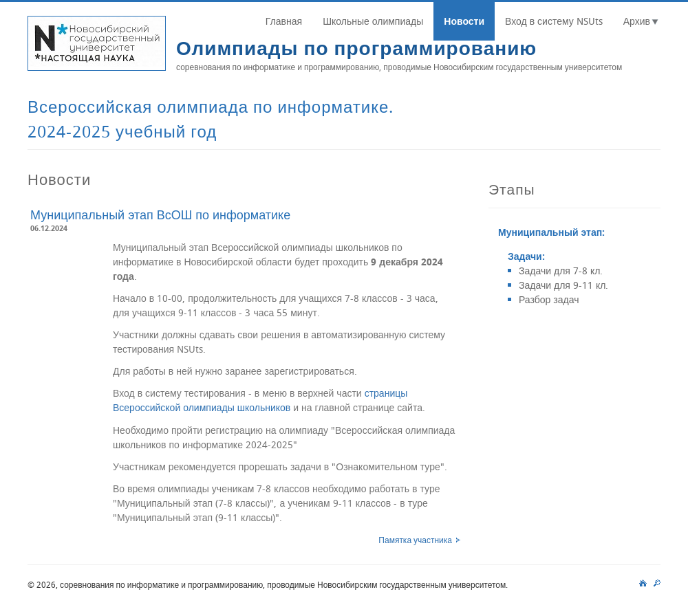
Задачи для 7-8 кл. (561, 271)
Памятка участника (415, 540)
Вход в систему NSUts (554, 21)
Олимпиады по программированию (356, 48)
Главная (284, 21)
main (643, 581)
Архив (637, 21)
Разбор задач (549, 299)
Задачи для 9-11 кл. (563, 285)
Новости (464, 21)
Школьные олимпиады (373, 21)
